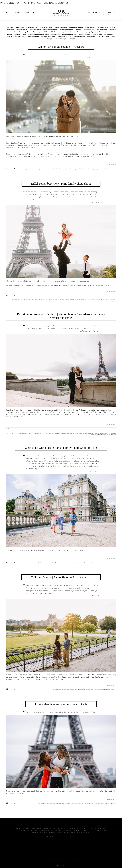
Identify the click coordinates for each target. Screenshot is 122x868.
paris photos (73, 39)
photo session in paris (61, 39)
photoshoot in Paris (51, 169)
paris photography (91, 32)
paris (24, 35)
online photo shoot (91, 28)
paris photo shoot (97, 35)
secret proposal (108, 35)
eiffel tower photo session (48, 37)
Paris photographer (24, 32)
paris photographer (79, 32)
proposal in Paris (56, 35)
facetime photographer (61, 28)
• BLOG (88, 13)
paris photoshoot (92, 37)
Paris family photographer (66, 30)
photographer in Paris (66, 32)
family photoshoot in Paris (50, 30)
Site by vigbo (61, 864)
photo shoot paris (103, 32)
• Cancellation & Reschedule (101, 15)
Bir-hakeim (10, 28)
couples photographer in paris (77, 37)
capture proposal (62, 37)
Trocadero (78, 30)
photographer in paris (84, 35)
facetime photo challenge (76, 28)
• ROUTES (36, 13)
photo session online (22, 30)
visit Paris (46, 32)
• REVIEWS (97, 13)
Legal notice (72, 834)
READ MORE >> (111, 165)
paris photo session (104, 37)
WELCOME (10, 13)
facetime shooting (103, 28)
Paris (15, 32)
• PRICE (27, 13)
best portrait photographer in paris (17, 37)
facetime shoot (20, 28)
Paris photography (37, 32)
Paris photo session (102, 30)
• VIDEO (9, 15)
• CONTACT (107, 13)
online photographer (35, 30)
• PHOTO (19, 13)
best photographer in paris (69, 35)
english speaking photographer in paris (38, 35)
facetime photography (46, 28)
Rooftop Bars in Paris (34, 37)
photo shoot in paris (90, 300)
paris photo (18, 35)
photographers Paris (89, 30)
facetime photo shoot (32, 28)
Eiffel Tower (55, 32)
